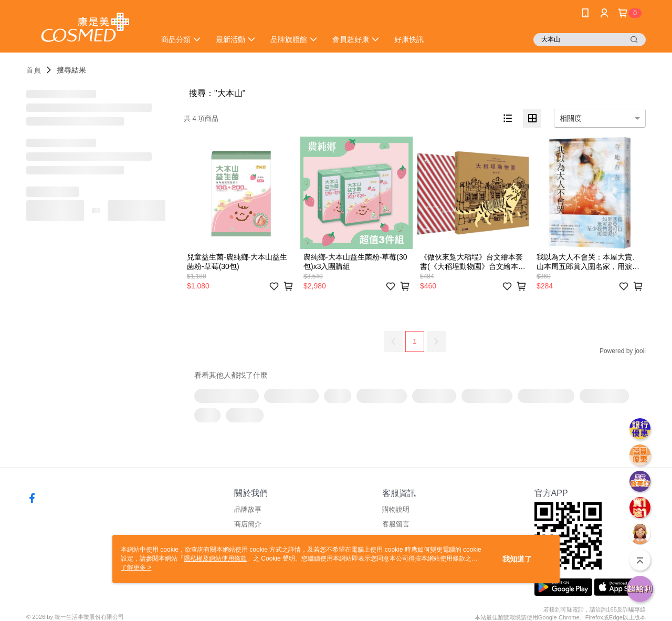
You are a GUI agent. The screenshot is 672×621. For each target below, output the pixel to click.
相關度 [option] (571, 118)
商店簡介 (248, 524)
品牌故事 (248, 509)
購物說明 (396, 509)
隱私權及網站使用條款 (215, 558)
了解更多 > (136, 567)
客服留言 (396, 524)
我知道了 (517, 559)
